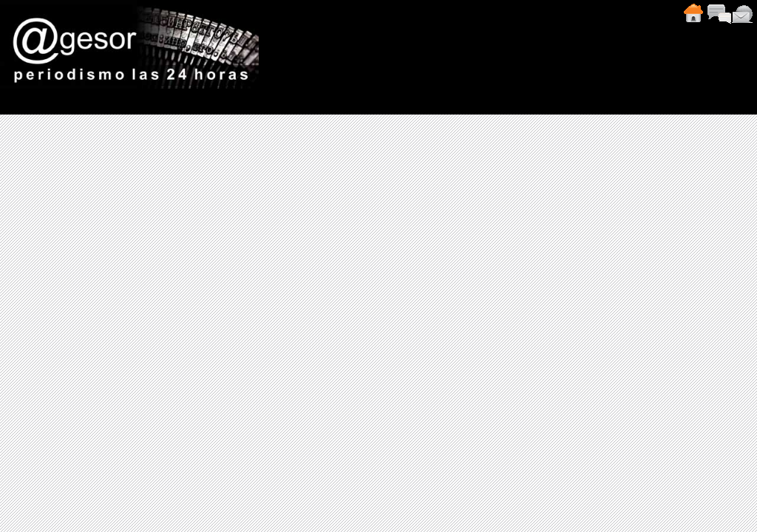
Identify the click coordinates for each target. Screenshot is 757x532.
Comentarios (719, 13)
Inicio (693, 13)
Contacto (742, 13)
